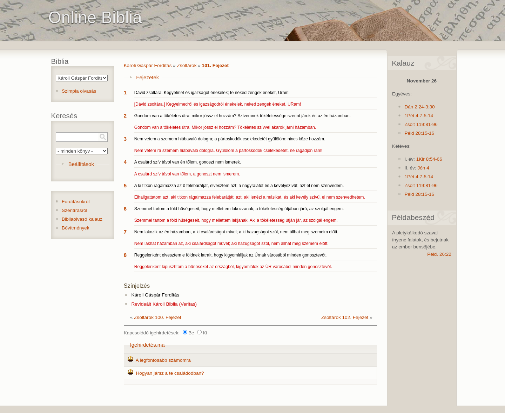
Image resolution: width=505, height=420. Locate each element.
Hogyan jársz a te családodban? (170, 373)
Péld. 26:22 (439, 254)
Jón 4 (423, 168)
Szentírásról (75, 210)
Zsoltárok (187, 65)
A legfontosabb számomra (163, 360)
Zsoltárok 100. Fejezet (158, 317)
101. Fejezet (215, 65)
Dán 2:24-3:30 (419, 107)
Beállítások (81, 164)
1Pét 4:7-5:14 (419, 116)
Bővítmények (76, 228)
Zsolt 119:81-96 (421, 124)
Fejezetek (147, 77)
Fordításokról (76, 202)
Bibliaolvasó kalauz (82, 219)
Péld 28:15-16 (419, 133)
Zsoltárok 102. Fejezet (345, 317)
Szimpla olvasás (79, 91)
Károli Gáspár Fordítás (148, 65)
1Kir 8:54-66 (429, 159)
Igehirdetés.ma (147, 345)
